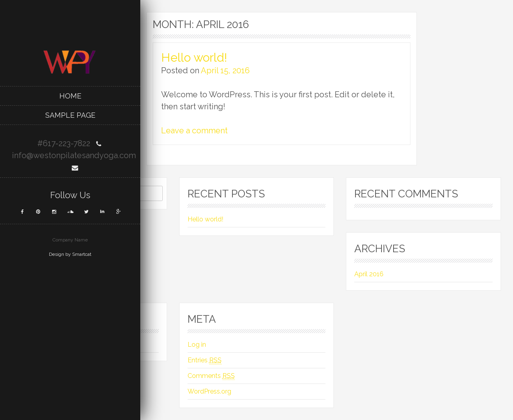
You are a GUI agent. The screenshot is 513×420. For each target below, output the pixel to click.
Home (70, 96)
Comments (211, 376)
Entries (205, 360)
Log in (197, 345)
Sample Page (70, 115)
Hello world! (194, 57)
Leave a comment (194, 131)
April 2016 (369, 274)
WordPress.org (209, 391)
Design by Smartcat (70, 254)
